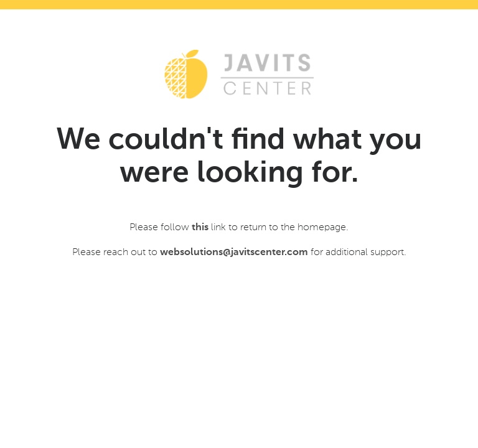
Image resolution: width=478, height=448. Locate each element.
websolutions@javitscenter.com (234, 253)
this (200, 228)
